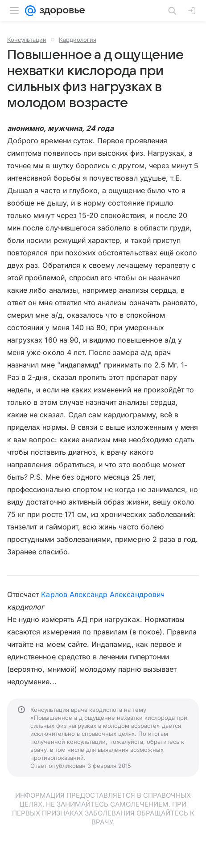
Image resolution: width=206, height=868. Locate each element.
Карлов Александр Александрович (103, 594)
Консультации (27, 40)
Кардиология (78, 40)
